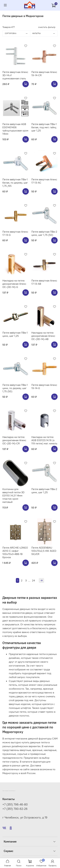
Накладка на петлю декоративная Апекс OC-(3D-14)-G (14, 284)
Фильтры (45, 33)
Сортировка (17, 33)
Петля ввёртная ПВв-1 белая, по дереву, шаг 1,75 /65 (15, 183)
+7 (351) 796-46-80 (15, 805)
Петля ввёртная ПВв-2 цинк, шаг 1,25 (44, 491)
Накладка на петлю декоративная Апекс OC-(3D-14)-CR (14, 440)
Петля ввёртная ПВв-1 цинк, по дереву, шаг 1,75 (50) (15, 388)
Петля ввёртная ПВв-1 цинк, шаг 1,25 (15, 334)
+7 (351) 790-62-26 (15, 809)
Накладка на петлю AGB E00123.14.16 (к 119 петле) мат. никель (44, 440)
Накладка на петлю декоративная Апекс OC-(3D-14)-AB (43, 336)
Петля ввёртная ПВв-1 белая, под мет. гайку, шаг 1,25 (44, 127)
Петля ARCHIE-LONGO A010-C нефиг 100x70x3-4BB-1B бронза (15, 552)
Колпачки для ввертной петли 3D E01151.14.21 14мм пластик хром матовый (13, 495)
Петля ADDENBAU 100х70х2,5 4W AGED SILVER (44, 551)
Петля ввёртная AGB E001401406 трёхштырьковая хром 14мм (15, 129)
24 (33, 580)
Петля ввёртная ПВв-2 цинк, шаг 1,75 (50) (44, 233)
